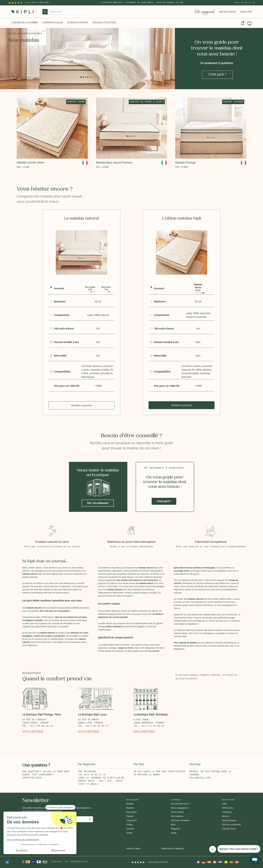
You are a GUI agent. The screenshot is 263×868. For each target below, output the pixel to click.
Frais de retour (229, 829)
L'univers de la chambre (24, 22)
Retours (226, 816)
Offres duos (228, 808)
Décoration (131, 812)
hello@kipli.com (200, 778)
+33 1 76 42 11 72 (244, 3)
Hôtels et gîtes (133, 849)
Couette (130, 829)
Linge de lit (131, 821)
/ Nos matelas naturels (29, 34)
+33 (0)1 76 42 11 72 (92, 775)
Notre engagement (180, 808)
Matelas (130, 804)
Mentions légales (79, 862)
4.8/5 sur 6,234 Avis (37, 3)
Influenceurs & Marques (172, 849)
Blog (173, 825)
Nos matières (177, 816)
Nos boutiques (229, 821)
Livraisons (227, 812)
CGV (66, 862)
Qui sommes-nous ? (180, 804)
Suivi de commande (231, 825)
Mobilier (130, 808)
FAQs (225, 804)
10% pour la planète (180, 821)
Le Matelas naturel (78, 22)
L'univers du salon (52, 22)
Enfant (129, 833)
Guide (174, 833)
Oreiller (130, 825)
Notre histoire (177, 812)
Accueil (12, 34)
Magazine (175, 829)
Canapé (130, 816)
